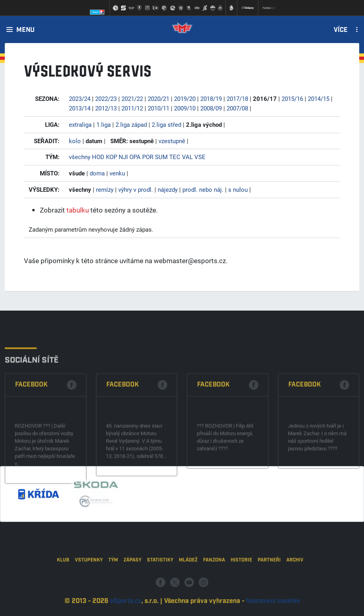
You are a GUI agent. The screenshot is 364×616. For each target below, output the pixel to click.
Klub (63, 579)
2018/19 (211, 98)
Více (341, 30)
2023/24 (80, 98)
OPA (135, 157)
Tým (113, 579)
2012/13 (106, 108)
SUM (161, 157)
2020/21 (159, 98)
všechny (80, 157)
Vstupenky (89, 579)
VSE (200, 157)
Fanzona (214, 579)
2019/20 (185, 98)
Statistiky (160, 579)
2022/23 (106, 98)
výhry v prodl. (136, 189)
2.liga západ (131, 124)
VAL (187, 157)
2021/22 (132, 98)
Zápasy (132, 579)
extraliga (80, 124)
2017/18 (237, 98)
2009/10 (185, 108)
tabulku (78, 210)
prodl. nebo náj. (203, 189)
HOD (98, 157)
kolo (75, 141)
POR (148, 157)
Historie (241, 579)
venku (117, 173)
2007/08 (237, 108)
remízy (105, 189)
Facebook (31, 419)
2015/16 (292, 98)
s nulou (238, 189)
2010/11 (159, 108)
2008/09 (211, 108)
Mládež (188, 579)
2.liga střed (166, 124)
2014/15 (319, 98)
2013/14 (80, 108)
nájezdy (168, 189)
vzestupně (172, 141)
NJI (123, 157)
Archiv (295, 579)
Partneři (269, 579)
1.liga (104, 124)
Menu (25, 30)
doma (97, 173)
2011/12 (132, 108)
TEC (175, 157)
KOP (112, 157)
